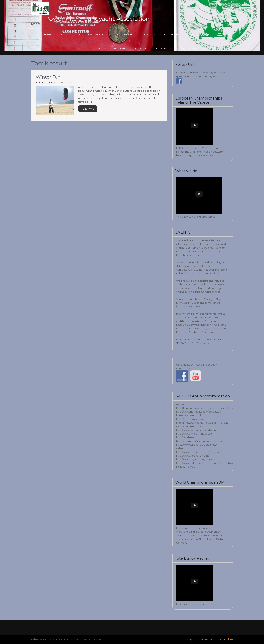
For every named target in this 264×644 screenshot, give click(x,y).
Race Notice (141, 48)
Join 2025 (209, 34)
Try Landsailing (124, 34)
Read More (88, 109)
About (63, 34)
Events (102, 48)
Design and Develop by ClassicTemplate (209, 639)
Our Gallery (171, 34)
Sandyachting (97, 34)
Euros (225, 48)
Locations (148, 34)
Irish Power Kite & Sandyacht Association (90, 19)
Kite (78, 34)
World (209, 48)
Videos (191, 34)
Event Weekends (167, 48)
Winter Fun (48, 77)
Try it (226, 34)
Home (48, 34)
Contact (191, 48)
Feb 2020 (119, 48)
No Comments (62, 82)
